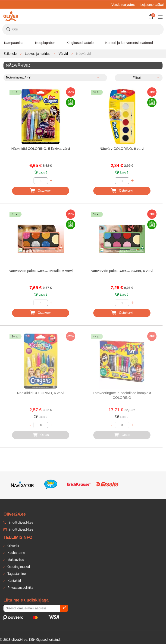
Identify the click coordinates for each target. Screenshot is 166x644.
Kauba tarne (16, 553)
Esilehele (10, 54)
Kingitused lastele (80, 43)
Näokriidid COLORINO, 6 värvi (41, 393)
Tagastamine (16, 574)
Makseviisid (15, 560)
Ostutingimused (18, 567)
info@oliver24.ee (18, 530)
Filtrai (137, 78)
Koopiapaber (45, 43)
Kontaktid (14, 581)
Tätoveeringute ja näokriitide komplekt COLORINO (122, 395)
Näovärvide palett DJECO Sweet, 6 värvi (122, 271)
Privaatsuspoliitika (20, 588)
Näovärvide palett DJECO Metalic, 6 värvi (41, 271)
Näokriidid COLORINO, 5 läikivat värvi (41, 149)
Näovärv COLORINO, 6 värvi (122, 149)
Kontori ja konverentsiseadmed (129, 43)
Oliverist (13, 546)
